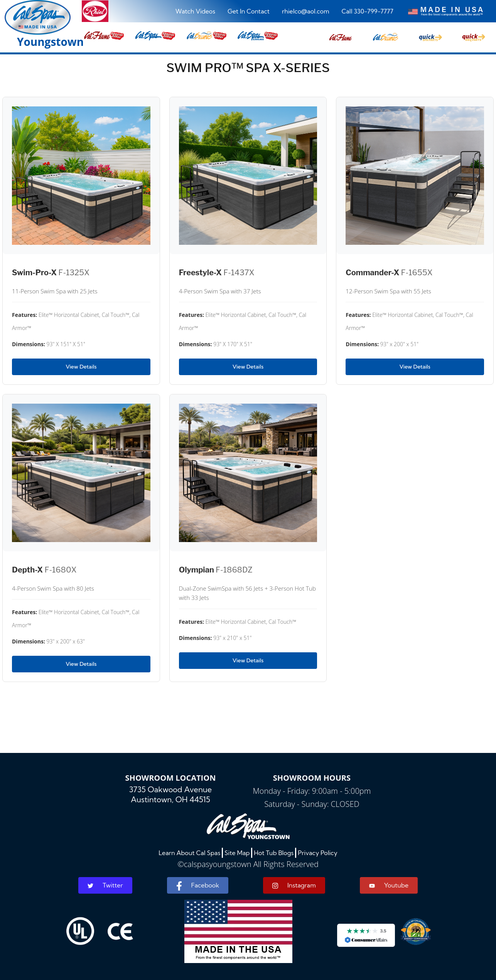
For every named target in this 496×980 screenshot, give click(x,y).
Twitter (105, 885)
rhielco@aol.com (306, 11)
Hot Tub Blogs (274, 853)
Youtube (389, 885)
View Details (81, 367)
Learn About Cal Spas (189, 853)
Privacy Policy (318, 853)
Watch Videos (195, 11)
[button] (341, 35)
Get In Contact (249, 11)
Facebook (198, 886)
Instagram (294, 885)
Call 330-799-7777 (368, 11)
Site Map (237, 853)
